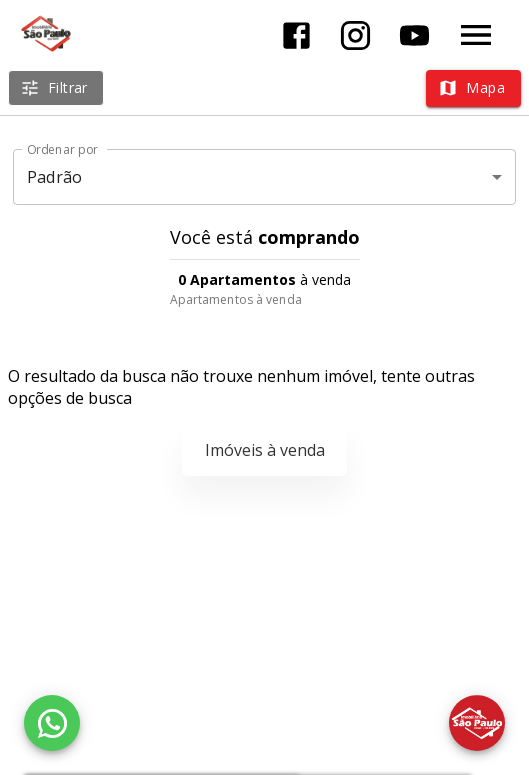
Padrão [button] (54, 177)
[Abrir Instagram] (355, 35)
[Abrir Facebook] (296, 35)
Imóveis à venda (265, 450)
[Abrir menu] (476, 35)
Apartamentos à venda (236, 299)
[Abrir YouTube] (414, 35)
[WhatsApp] (52, 723)
